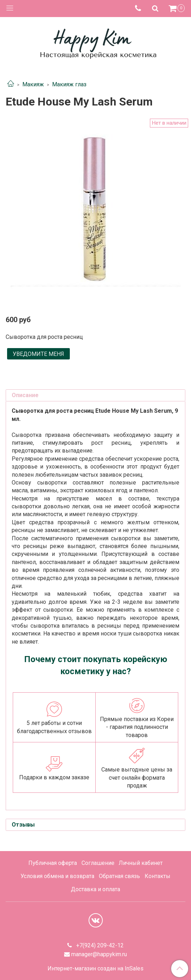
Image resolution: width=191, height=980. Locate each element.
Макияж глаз (69, 84)
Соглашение (98, 863)
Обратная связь (119, 876)
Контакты (158, 876)
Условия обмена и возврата (57, 876)
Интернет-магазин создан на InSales (95, 969)
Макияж (33, 84)
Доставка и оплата (95, 889)
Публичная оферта (53, 863)
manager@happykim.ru (99, 954)
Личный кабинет (141, 863)
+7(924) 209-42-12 (99, 945)
